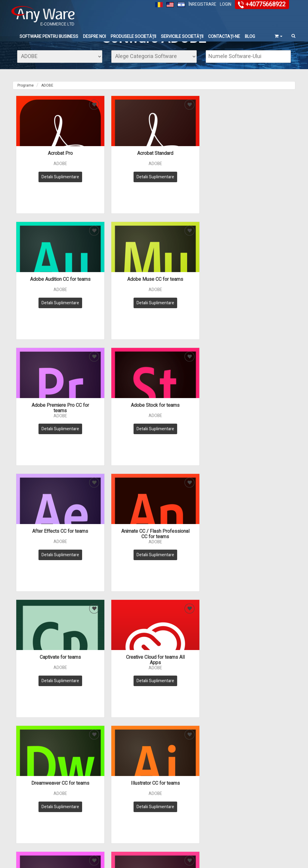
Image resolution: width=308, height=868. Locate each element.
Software (142, 810)
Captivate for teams (48, 412)
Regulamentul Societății (98, 824)
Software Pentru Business (49, 37)
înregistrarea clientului (250, 817)
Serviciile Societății (182, 37)
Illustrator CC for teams (260, 412)
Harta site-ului (98, 834)
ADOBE (47, 100)
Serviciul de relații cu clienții (103, 812)
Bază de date (194, 815)
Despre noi (94, 37)
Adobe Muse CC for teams (260, 168)
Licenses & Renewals (153, 829)
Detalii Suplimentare (48, 192)
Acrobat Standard (119, 168)
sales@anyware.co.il (187, 748)
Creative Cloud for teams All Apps (119, 415)
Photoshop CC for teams (189, 534)
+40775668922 (265, 4)
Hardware (143, 817)
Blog (250, 37)
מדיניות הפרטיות (92, 744)
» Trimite (81, 759)
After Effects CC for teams (189, 290)
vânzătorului (242, 823)
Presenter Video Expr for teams (260, 536)
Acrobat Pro (48, 168)
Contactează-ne (245, 810)
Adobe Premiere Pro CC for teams (48, 293)
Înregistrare (202, 4)
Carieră (237, 829)
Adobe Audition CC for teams (189, 168)
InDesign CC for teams (119, 534)
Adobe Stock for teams (119, 290)
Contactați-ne (224, 37)
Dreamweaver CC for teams (189, 412)
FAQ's (188, 802)
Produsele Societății (133, 37)
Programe (26, 100)
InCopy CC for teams (48, 534)
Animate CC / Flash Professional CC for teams (260, 293)
